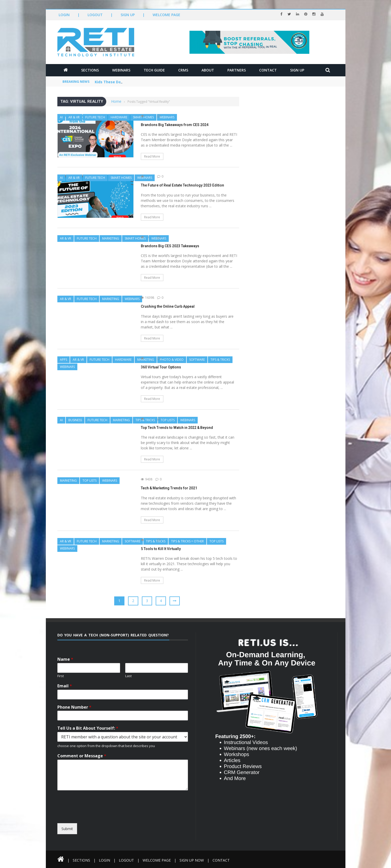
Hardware (119, 117)
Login (64, 15)
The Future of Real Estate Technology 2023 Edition (182, 185)
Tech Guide (154, 70)
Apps (64, 360)
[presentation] (104, 819)
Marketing (111, 238)
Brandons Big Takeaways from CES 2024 (175, 125)
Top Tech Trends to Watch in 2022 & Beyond (177, 428)
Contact (268, 70)
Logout (95, 15)
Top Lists (168, 420)
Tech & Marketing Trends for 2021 (169, 488)
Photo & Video (172, 360)
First (61, 676)
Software (197, 360)
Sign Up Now (192, 860)
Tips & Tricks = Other (187, 541)
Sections (90, 70)
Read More (152, 156)
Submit (67, 829)
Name (65, 659)
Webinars (121, 70)
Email (65, 686)
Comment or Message (82, 756)
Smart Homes (121, 178)
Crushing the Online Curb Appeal (168, 306)
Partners (237, 70)
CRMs (183, 70)
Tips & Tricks (220, 360)
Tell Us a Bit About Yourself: (88, 728)
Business (75, 420)
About (208, 70)
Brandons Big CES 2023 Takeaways (170, 246)
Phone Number (74, 707)
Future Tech (95, 117)
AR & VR (74, 117)
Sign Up (128, 15)
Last (128, 676)
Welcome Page (166, 15)
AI (61, 117)
